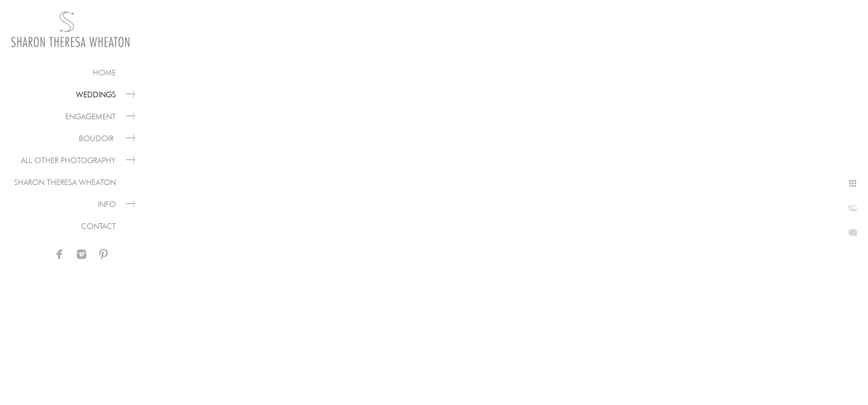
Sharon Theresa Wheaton (65, 182)
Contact (98, 226)
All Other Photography (68, 160)
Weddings (96, 94)
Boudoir (97, 138)
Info (107, 204)
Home (104, 73)
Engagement (91, 116)
